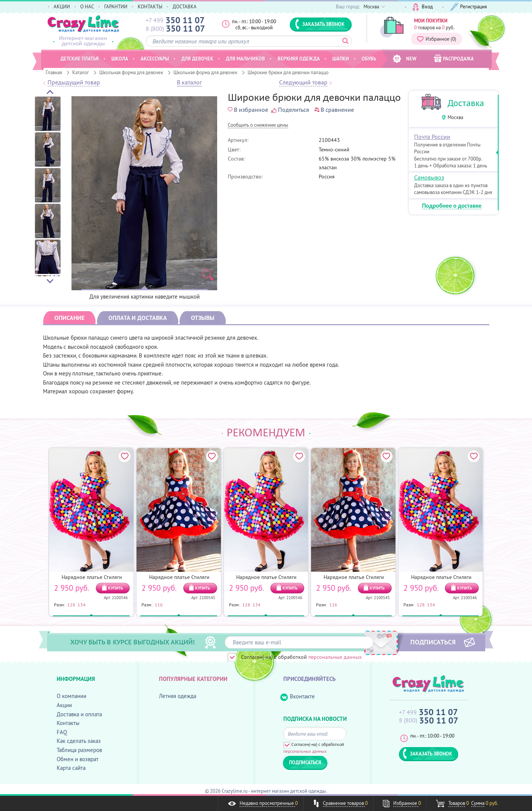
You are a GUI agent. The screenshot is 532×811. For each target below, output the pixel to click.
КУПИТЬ (115, 588)
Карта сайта (71, 768)
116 (159, 604)
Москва (455, 117)
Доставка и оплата (79, 714)
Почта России (432, 137)
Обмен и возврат (78, 759)
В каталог (189, 83)
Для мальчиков (245, 59)
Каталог (81, 72)
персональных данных (335, 657)
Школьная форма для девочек (131, 72)
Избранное (437, 39)
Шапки (341, 59)
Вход (423, 7)
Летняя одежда (178, 696)
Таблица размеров (79, 750)
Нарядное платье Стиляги (92, 577)
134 (82, 604)
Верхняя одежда (299, 59)
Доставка (466, 103)
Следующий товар (303, 83)
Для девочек (197, 59)
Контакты (68, 723)
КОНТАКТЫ (150, 6)
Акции (64, 705)
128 (71, 604)
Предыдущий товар (74, 83)
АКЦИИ (62, 6)
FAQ (62, 732)
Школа (120, 59)
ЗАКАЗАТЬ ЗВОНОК (320, 24)
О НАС (87, 6)
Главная (54, 72)
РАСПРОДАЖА (454, 58)
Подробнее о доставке (452, 206)
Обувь (369, 59)
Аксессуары (155, 59)
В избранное (248, 110)
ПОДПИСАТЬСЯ (433, 642)
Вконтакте (298, 697)
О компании (71, 696)
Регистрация (468, 7)
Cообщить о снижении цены (258, 125)
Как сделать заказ (79, 741)
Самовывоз (429, 177)
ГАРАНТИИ (116, 6)
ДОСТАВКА (185, 6)
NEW (404, 59)
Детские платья (80, 59)
